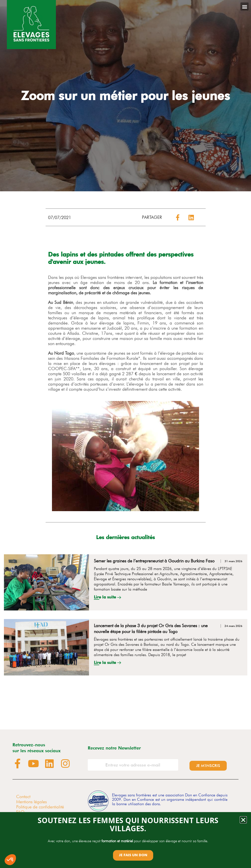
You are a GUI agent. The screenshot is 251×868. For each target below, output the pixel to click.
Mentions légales (31, 802)
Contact (23, 797)
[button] (245, 6)
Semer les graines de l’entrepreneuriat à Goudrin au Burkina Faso (154, 561)
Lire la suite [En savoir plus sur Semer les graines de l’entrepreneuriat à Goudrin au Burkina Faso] (106, 597)
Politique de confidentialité (40, 807)
